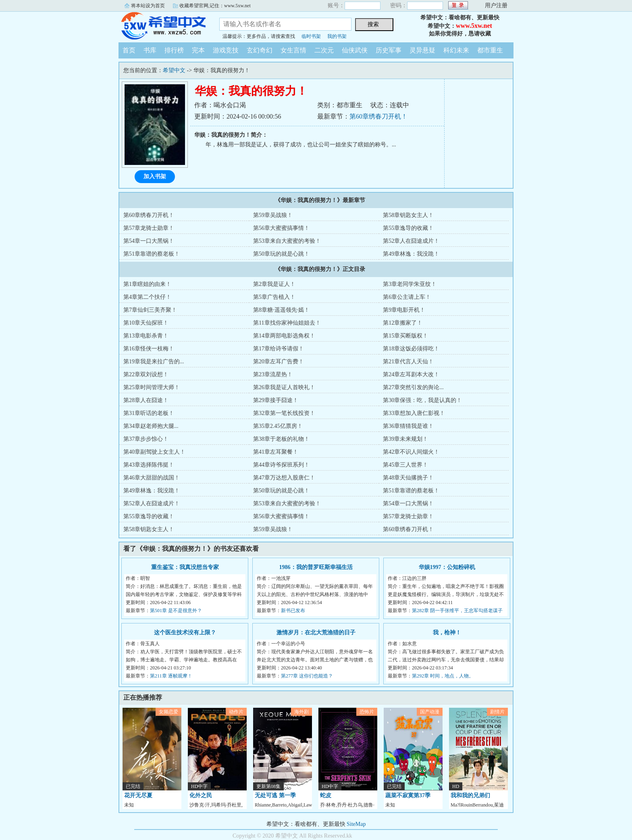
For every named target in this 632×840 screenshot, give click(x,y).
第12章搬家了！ (403, 323)
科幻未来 (456, 50)
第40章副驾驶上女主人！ (154, 452)
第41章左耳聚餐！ (276, 452)
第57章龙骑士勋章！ (149, 228)
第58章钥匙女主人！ (408, 215)
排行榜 (174, 50)
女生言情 (293, 50)
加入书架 (155, 176)
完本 (198, 50)
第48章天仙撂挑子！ (408, 478)
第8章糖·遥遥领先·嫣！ (281, 310)
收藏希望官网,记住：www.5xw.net (215, 6)
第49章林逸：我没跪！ (411, 254)
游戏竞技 (226, 50)
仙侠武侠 (355, 50)
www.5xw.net (474, 26)
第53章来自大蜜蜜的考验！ (287, 241)
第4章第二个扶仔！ (147, 297)
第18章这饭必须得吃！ (411, 349)
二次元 (324, 50)
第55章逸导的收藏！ (408, 228)
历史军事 (389, 50)
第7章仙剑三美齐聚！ (150, 310)
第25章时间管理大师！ (152, 387)
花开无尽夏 (138, 795)
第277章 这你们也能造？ (307, 676)
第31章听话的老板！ (149, 413)
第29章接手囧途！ (276, 400)
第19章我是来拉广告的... (154, 362)
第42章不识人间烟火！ (411, 452)
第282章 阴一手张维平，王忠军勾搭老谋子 (457, 611)
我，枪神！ (447, 633)
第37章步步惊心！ (146, 439)
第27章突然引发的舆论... (413, 387)
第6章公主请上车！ (407, 297)
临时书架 (311, 36)
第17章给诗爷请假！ (279, 349)
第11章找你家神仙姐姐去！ (287, 323)
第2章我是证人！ (274, 284)
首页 (129, 50)
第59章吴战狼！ (273, 215)
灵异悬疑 (422, 50)
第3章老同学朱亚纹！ (410, 284)
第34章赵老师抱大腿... (151, 426)
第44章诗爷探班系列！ (281, 465)
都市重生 (490, 50)
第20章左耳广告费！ (279, 362)
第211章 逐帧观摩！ (171, 676)
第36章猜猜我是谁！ (408, 426)
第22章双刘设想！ (146, 374)
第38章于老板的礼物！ (281, 439)
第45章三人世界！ (405, 465)
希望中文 (163, 26)
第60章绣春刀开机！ (378, 116)
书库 (150, 50)
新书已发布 (293, 611)
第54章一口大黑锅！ (149, 241)
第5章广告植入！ (274, 297)
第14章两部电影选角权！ (284, 336)
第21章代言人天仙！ (408, 362)
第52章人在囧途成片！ (411, 241)
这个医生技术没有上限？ (185, 633)
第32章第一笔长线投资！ (284, 413)
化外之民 (201, 795)
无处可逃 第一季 (275, 795)
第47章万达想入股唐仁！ (284, 478)
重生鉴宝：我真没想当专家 (185, 567)
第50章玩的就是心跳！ (281, 254)
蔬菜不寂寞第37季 (408, 795)
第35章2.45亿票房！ (278, 426)
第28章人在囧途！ (146, 400)
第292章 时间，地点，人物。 (443, 676)
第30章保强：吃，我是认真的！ (422, 400)
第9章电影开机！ (404, 310)
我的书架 (337, 36)
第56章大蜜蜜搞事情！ (281, 228)
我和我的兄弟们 (470, 795)
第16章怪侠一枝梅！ (149, 349)
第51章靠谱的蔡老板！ (152, 254)
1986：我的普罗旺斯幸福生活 (316, 567)
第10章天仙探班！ (146, 323)
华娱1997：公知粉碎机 (447, 567)
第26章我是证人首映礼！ (284, 387)
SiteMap (356, 824)
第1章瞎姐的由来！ (147, 284)
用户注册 (496, 5)
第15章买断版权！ (405, 336)
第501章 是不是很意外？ (176, 611)
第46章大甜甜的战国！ (152, 478)
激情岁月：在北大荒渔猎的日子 (316, 633)
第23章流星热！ (273, 374)
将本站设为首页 (148, 6)
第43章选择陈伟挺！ (149, 465)
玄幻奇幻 (260, 50)
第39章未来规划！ (405, 439)
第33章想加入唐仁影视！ (414, 413)
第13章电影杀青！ (146, 336)
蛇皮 (326, 795)
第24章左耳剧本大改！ (411, 374)
